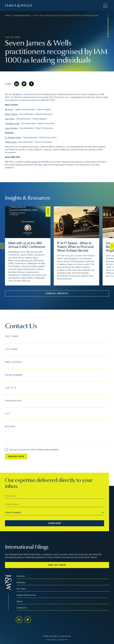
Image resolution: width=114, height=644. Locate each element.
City (8, 414)
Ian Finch (9, 109)
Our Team (21, 589)
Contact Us (22, 608)
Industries (21, 582)
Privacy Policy (51, 640)
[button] (112, 246)
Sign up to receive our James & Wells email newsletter (32, 450)
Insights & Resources (22, 15)
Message (10, 427)
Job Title (11, 388)
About (19, 601)
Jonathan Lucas (12, 123)
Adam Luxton (11, 142)
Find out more (57, 565)
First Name (12, 336)
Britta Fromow (11, 114)
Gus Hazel (10, 119)
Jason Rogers (11, 128)
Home (7, 15)
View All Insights (57, 293)
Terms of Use (63, 640)
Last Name (11, 349)
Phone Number (14, 375)
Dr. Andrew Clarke (13, 137)
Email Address (14, 362)
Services (21, 576)
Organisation (13, 401)
